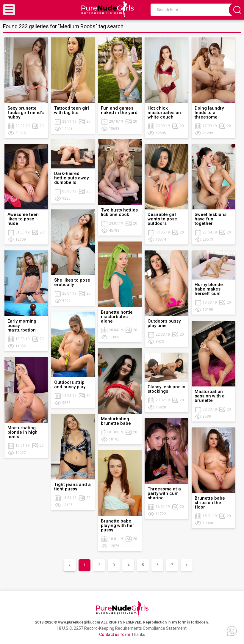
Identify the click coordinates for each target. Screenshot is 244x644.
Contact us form (115, 634)
